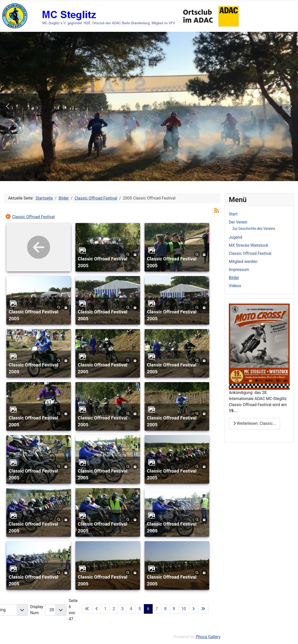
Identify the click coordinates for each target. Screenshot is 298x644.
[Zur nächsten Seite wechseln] (194, 609)
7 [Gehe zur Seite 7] (157, 609)
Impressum (239, 270)
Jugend (236, 237)
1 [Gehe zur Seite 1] (105, 609)
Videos (235, 286)
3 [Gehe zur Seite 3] (123, 609)
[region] (149, 106)
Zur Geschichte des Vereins (254, 229)
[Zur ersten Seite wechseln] (87, 609)
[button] (8, 106)
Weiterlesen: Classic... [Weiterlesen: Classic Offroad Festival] (255, 423)
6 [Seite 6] (148, 609)
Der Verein (238, 222)
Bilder (234, 278)
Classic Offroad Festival (33, 217)
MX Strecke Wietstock (249, 245)
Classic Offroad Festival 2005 (102, 262)
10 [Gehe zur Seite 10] (184, 609)
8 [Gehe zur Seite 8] (165, 609)
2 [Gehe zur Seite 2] (114, 609)
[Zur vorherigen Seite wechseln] (97, 609)
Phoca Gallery (208, 637)
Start (233, 214)
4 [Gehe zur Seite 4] (131, 609)
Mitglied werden (243, 262)
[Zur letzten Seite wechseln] (203, 609)
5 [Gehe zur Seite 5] (140, 609)
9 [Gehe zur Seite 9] (174, 609)
